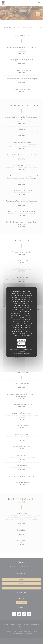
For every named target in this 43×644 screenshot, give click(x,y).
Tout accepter (21, 340)
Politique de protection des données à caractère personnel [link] (22, 350)
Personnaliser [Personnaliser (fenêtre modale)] (21, 347)
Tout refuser (21, 344)
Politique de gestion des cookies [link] (22, 353)
